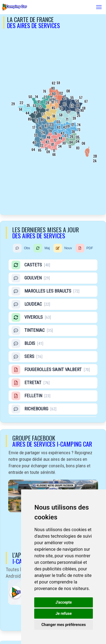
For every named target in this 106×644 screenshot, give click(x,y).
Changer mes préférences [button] (64, 625)
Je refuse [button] (64, 613)
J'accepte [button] (64, 602)
